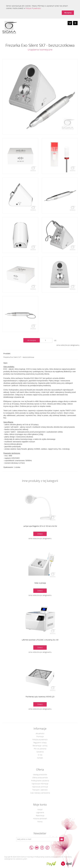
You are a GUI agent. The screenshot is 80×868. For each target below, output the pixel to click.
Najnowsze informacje (40, 784)
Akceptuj (68, 13)
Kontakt (40, 758)
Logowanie (40, 812)
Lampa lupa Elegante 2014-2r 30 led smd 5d (40, 526)
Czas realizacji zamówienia (40, 793)
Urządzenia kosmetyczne (40, 50)
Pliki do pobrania (40, 749)
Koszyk (70, 25)
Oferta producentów (40, 778)
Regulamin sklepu (40, 743)
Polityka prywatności (40, 740)
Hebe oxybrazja (40, 583)
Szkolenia (40, 752)
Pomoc (40, 822)
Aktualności (40, 733)
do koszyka (32, 340)
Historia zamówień (40, 819)
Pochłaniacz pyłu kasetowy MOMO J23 (40, 697)
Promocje (40, 736)
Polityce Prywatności (33, 8)
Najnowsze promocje (40, 787)
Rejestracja (40, 815)
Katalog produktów (40, 775)
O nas (40, 755)
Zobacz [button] (40, 534)
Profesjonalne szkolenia (40, 781)
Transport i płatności (40, 790)
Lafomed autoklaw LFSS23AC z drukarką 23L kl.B (40, 640)
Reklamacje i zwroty (40, 746)
